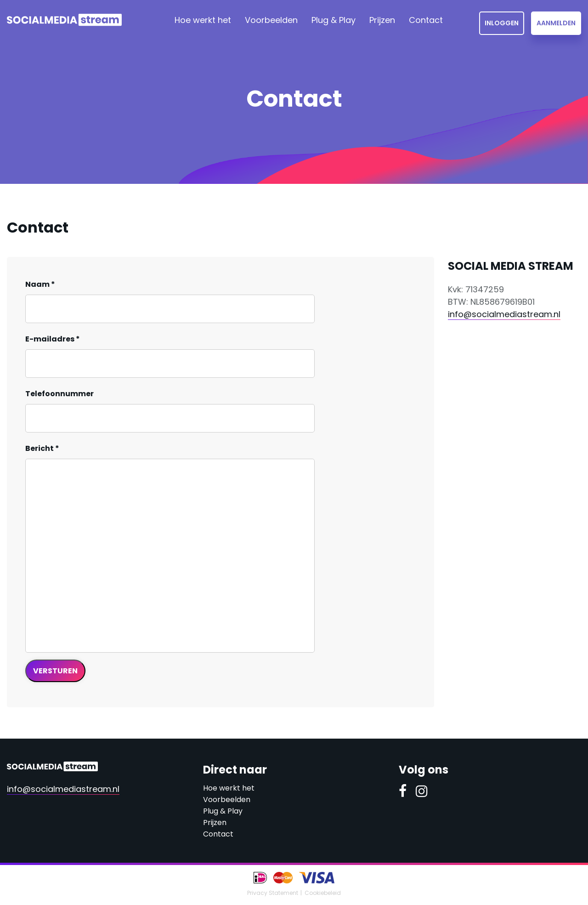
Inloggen (502, 23)
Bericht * (42, 448)
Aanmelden (556, 23)
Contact (426, 20)
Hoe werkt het (203, 20)
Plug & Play (334, 20)
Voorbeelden (271, 20)
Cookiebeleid (323, 893)
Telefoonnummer (59, 394)
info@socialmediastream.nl (504, 314)
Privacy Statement (273, 893)
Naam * (40, 284)
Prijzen (382, 20)
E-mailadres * (53, 339)
